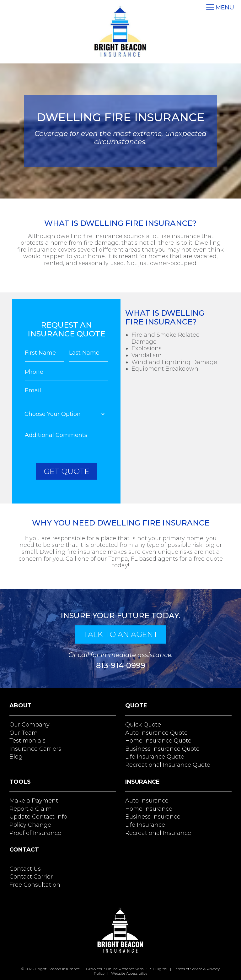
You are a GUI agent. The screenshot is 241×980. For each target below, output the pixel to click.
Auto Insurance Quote (156, 732)
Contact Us (25, 868)
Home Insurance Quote (158, 740)
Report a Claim (31, 808)
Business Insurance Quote (162, 748)
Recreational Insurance (158, 832)
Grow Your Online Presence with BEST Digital (127, 968)
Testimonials (27, 740)
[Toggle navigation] (220, 8)
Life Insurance (145, 824)
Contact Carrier (31, 876)
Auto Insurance (147, 800)
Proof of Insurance (35, 832)
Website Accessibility (129, 973)
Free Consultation (35, 884)
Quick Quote (143, 724)
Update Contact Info (38, 816)
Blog (16, 756)
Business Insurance (153, 816)
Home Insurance (149, 808)
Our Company (29, 724)
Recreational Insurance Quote (168, 764)
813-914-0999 (121, 665)
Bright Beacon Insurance (57, 968)
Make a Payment (34, 800)
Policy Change (30, 824)
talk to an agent (121, 634)
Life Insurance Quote (155, 756)
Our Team (24, 732)
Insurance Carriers (35, 748)
